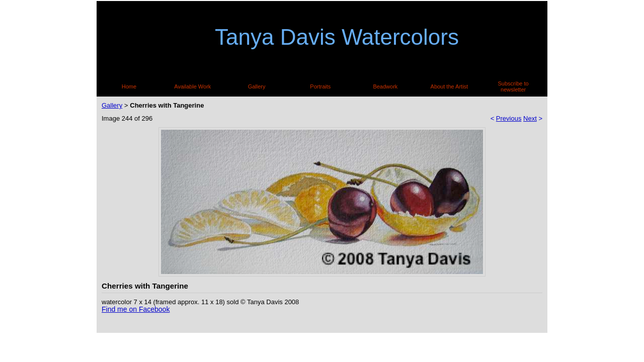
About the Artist (450, 86)
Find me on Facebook (136, 309)
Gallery (257, 86)
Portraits (320, 86)
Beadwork (385, 86)
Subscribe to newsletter (513, 86)
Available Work (192, 86)
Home (129, 86)
